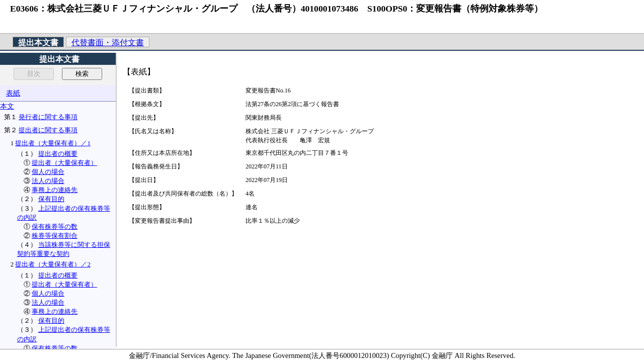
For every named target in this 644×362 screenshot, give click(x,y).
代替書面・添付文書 (108, 42)
